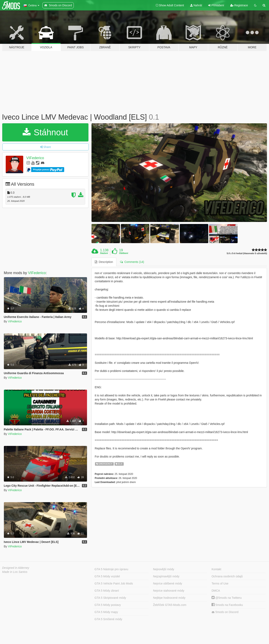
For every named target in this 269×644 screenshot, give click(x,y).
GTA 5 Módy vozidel (107, 576)
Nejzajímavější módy (166, 576)
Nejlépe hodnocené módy (169, 598)
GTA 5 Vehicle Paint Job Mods (114, 583)
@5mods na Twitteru (227, 598)
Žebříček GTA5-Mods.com (170, 605)
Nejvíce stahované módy (169, 591)
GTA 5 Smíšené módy (108, 619)
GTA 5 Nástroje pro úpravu (111, 569)
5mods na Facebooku (227, 605)
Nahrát (196, 5)
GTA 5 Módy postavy (108, 605)
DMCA (216, 591)
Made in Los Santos (15, 572)
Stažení (104, 253)
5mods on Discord (225, 612)
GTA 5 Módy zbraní (107, 591)
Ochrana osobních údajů (227, 576)
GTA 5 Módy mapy (106, 612)
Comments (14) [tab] (132, 262)
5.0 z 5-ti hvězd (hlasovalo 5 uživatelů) (247, 253)
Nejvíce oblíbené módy (168, 583)
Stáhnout (45, 132)
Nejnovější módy (164, 569)
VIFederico (35, 158)
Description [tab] (104, 262)
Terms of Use (220, 583)
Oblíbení (124, 253)
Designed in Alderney (16, 568)
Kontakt (216, 569)
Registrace (239, 5)
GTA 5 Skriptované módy (110, 598)
